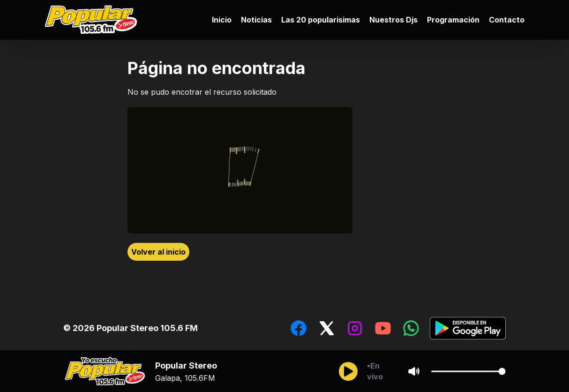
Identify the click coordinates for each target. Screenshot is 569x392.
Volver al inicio (158, 252)
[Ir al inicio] (93, 20)
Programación (453, 20)
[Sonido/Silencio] (414, 371)
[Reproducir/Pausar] (348, 371)
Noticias (256, 20)
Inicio (222, 20)
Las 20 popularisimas (321, 20)
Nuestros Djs (393, 20)
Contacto (507, 20)
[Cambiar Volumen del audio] (468, 371)
